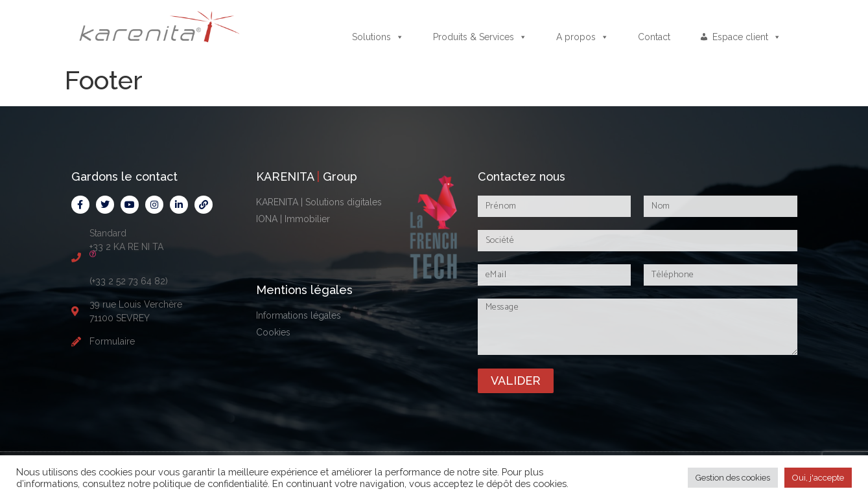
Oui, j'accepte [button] (818, 478)
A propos (582, 37)
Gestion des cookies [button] (733, 478)
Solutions (378, 37)
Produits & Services (480, 37)
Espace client (747, 37)
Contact (654, 37)
